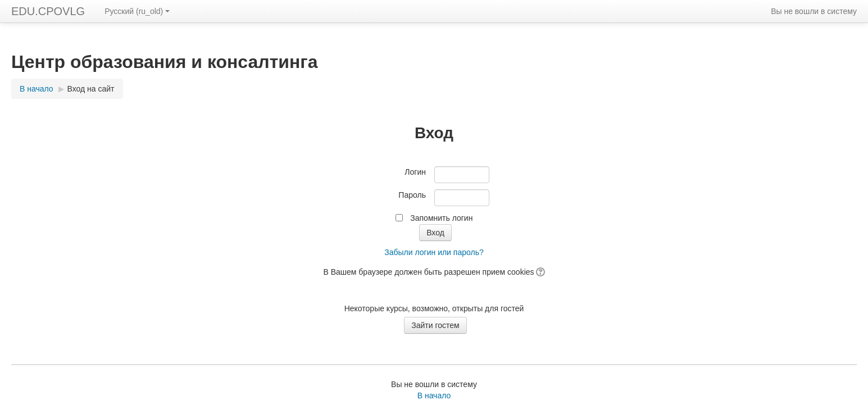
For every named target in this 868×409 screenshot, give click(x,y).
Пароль (412, 195)
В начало (434, 396)
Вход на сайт (91, 89)
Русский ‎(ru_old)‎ (137, 11)
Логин (415, 172)
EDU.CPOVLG (48, 11)
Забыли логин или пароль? (434, 252)
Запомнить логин (441, 218)
